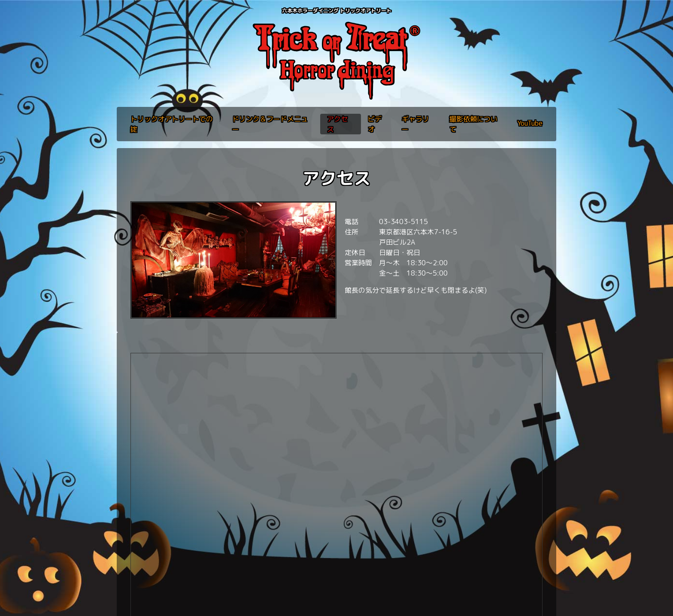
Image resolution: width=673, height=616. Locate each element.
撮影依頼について (473, 124)
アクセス (337, 124)
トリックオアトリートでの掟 (172, 124)
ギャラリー (415, 124)
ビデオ (375, 124)
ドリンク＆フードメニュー (270, 124)
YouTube (530, 123)
